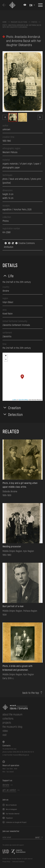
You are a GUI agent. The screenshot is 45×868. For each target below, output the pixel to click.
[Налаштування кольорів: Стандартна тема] (25, 5)
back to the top (31, 693)
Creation (15, 408)
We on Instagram (11, 809)
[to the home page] (23, 707)
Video (5, 731)
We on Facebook (11, 805)
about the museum (12, 714)
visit (4, 735)
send (37, 837)
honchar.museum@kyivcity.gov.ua (18, 755)
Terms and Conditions (18, 862)
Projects (7, 722)
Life (11, 276)
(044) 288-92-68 (18, 752)
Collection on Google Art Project (16, 822)
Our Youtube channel (13, 814)
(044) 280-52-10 (29, 752)
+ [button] (6, 356)
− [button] (6, 360)
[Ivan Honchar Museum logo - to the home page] (13, 5)
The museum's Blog (12, 727)
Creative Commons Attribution (19, 245)
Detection (15, 414)
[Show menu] (40, 5)
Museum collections (19, 22)
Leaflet (14, 400)
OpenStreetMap (23, 400)
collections (8, 718)
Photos (34, 22)
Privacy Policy (6, 862)
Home (5, 22)
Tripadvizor (9, 818)
